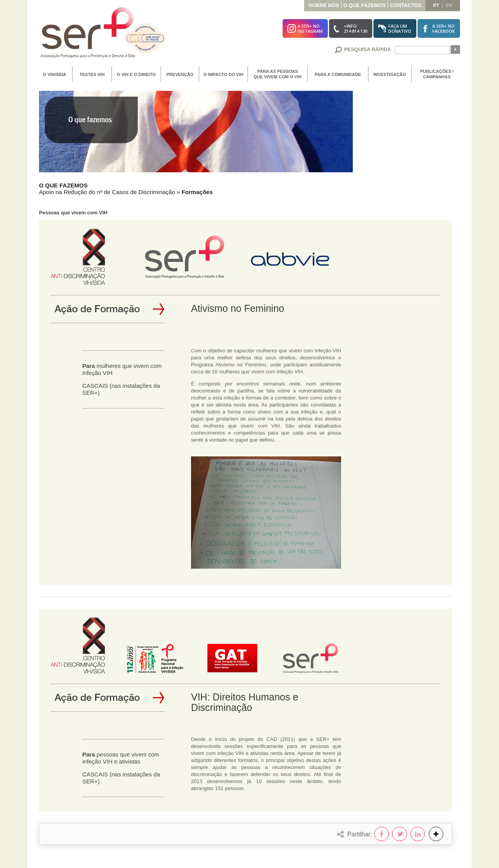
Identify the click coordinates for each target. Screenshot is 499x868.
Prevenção (180, 74)
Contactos (406, 5)
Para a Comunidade (338, 74)
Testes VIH (92, 74)
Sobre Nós (324, 5)
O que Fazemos (365, 5)
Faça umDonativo (400, 28)
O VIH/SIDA (54, 74)
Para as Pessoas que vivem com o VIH (278, 74)
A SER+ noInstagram (310, 28)
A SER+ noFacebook (444, 28)
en (449, 5)
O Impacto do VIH (223, 74)
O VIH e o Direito (136, 74)
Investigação (390, 74)
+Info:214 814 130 (356, 28)
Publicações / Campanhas (437, 74)
